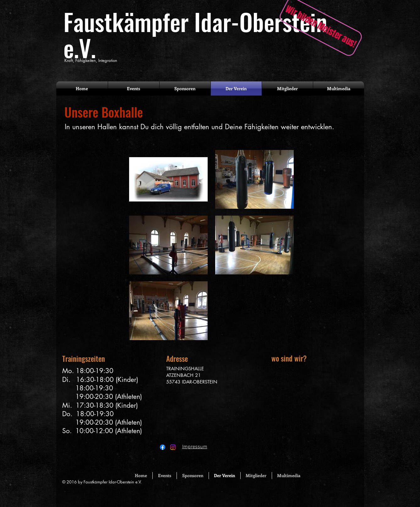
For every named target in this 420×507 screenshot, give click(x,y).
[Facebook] (163, 447)
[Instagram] (173, 447)
